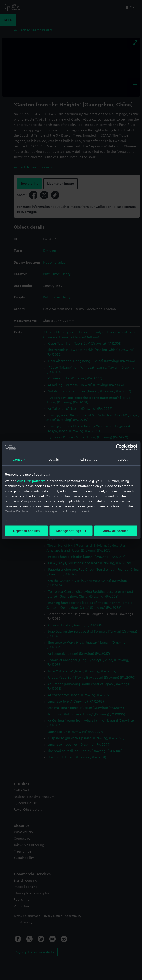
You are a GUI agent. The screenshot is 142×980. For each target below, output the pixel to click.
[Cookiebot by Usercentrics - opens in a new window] (119, 447)
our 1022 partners (31, 481)
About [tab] (123, 459)
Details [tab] (54, 459)
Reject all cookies (26, 531)
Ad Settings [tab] (88, 459)
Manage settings (71, 531)
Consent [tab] (19, 459)
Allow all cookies (116, 531)
